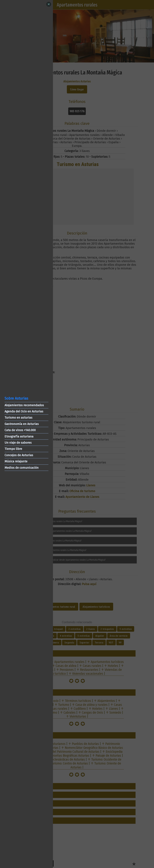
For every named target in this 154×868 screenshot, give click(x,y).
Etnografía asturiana (19, 436)
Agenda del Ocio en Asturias (24, 411)
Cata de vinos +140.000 (20, 430)
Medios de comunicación (22, 468)
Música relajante (16, 461)
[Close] (49, 4)
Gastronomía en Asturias (22, 424)
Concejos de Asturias (19, 455)
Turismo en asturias (18, 418)
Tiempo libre (13, 449)
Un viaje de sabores (18, 443)
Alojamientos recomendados (24, 405)
